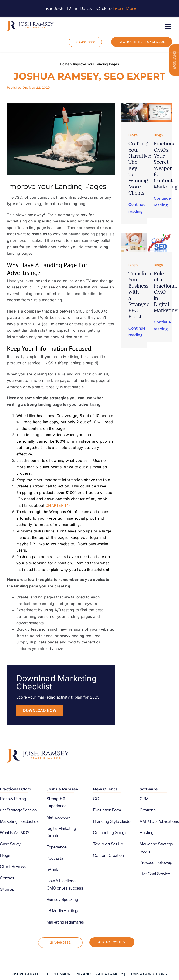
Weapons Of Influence (69, 512)
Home (65, 64)
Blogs (133, 135)
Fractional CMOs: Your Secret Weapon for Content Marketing (165, 165)
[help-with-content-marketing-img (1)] (159, 105)
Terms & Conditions (147, 974)
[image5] (159, 235)
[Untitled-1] (134, 105)
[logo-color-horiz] (30, 23)
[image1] (134, 235)
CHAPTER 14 (57, 505)
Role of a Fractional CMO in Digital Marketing (165, 292)
